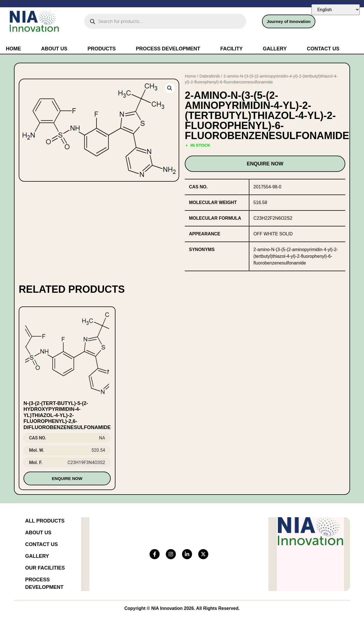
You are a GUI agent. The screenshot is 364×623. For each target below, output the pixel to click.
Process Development (168, 49)
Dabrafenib (210, 76)
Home (13, 49)
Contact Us (323, 49)
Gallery (275, 49)
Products (102, 49)
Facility (231, 49)
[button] (170, 88)
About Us (54, 49)
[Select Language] (336, 10)
